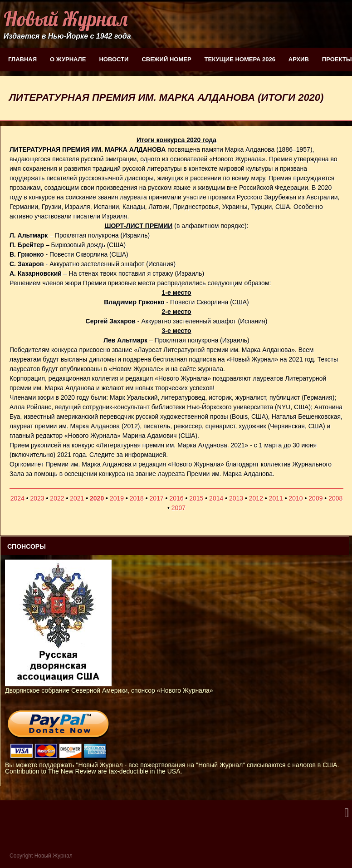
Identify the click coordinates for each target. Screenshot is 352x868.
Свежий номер (166, 59)
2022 (57, 498)
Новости (114, 59)
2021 (77, 498)
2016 (176, 498)
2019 (117, 498)
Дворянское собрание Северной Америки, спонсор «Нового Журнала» (109, 687)
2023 (37, 498)
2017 (157, 498)
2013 (236, 498)
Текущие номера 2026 (240, 59)
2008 (335, 498)
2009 (315, 498)
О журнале (68, 59)
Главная (22, 59)
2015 (196, 498)
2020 (97, 498)
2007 (178, 508)
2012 (256, 498)
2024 (17, 498)
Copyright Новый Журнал (41, 856)
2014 (216, 498)
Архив (299, 59)
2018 (137, 498)
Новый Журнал (66, 19)
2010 (296, 498)
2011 (276, 498)
